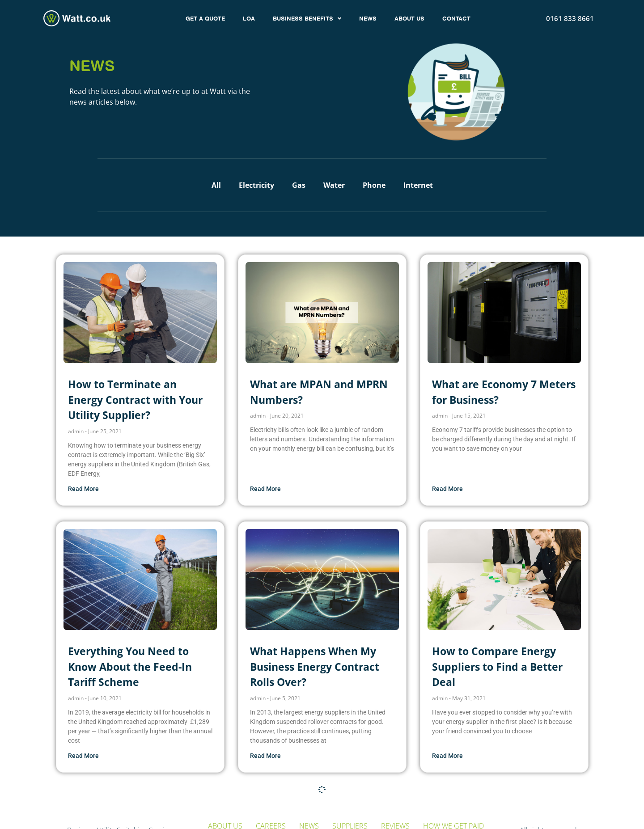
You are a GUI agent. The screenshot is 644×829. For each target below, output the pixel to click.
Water (334, 185)
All (216, 185)
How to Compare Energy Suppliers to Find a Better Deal (497, 666)
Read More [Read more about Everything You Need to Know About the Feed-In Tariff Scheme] (83, 756)
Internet (418, 185)
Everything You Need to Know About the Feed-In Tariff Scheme (130, 666)
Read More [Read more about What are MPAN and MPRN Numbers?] (265, 489)
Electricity (256, 185)
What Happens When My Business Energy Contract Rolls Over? (315, 666)
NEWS (368, 18)
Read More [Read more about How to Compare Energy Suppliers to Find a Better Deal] (447, 756)
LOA (249, 18)
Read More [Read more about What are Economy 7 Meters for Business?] (447, 489)
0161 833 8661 (570, 18)
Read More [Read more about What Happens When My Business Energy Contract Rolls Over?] (265, 756)
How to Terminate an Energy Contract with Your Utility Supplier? (135, 400)
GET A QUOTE (205, 18)
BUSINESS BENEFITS (307, 19)
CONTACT (456, 18)
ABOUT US (409, 18)
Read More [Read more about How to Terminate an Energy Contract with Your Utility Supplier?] (83, 489)
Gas (299, 185)
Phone (374, 185)
